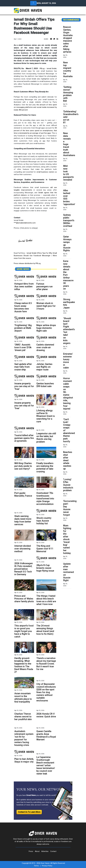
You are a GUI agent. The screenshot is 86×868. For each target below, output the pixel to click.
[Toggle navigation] (33, 3)
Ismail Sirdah (52, 68)
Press (31, 851)
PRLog (42, 68)
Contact (53, 851)
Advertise (45, 851)
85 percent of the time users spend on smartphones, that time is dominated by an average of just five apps (35, 130)
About (37, 851)
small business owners (45, 172)
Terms (36, 866)
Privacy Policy (47, 866)
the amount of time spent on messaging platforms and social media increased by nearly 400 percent (35, 107)
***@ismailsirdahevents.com (25, 223)
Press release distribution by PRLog (27, 263)
